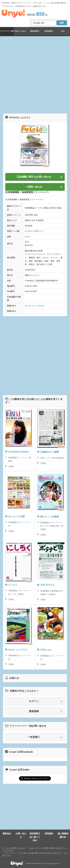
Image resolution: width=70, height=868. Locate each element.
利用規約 (49, 834)
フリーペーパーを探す (7, 33)
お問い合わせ (21, 835)
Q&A (63, 31)
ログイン (46, 701)
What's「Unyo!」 (21, 31)
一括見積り (45, 737)
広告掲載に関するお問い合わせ (39, 177)
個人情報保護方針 (63, 835)
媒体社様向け (35, 31)
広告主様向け (49, 31)
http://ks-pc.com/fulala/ (35, 306)
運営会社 (7, 834)
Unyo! (13, 13)
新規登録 (46, 711)
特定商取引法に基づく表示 (35, 837)
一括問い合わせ (44, 187)
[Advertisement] (35, 74)
